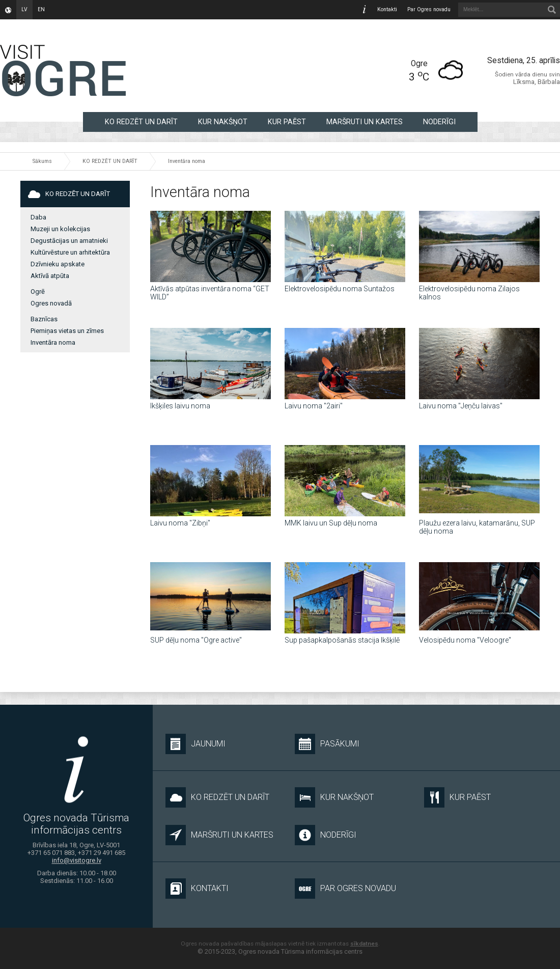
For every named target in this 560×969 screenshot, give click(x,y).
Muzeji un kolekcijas (60, 229)
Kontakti (387, 9)
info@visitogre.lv (77, 861)
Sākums (42, 161)
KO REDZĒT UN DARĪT (141, 122)
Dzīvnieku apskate (58, 264)
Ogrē (38, 292)
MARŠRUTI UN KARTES (365, 122)
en (41, 9)
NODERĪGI (439, 122)
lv (24, 9)
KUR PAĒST (287, 122)
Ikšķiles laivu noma (180, 406)
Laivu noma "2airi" (314, 406)
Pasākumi (327, 744)
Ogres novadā (51, 303)
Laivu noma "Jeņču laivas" (461, 406)
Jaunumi (195, 744)
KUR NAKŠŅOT (223, 122)
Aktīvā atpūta (50, 276)
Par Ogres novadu (429, 9)
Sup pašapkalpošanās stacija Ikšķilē (342, 640)
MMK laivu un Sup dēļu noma (331, 523)
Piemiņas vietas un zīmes (67, 331)
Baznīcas (44, 319)
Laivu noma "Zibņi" (180, 523)
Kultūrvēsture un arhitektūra (70, 252)
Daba (38, 217)
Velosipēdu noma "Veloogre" (465, 640)
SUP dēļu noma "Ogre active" (196, 640)
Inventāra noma (187, 161)
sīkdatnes (364, 944)
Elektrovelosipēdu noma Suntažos (340, 289)
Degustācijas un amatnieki (69, 241)
